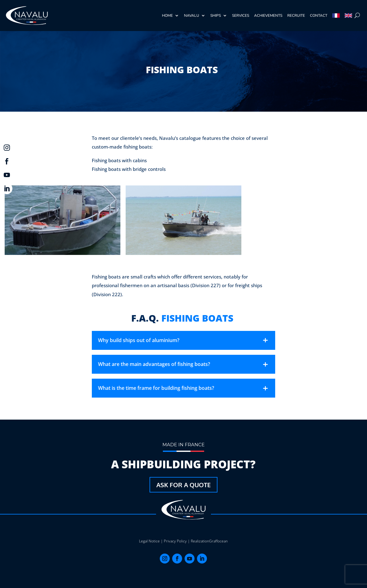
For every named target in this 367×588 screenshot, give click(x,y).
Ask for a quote (183, 485)
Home (167, 16)
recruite (296, 16)
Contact (319, 16)
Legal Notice (149, 541)
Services (241, 16)
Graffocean (218, 541)
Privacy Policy (175, 541)
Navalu (192, 16)
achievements (268, 16)
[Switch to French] (336, 16)
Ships (216, 16)
